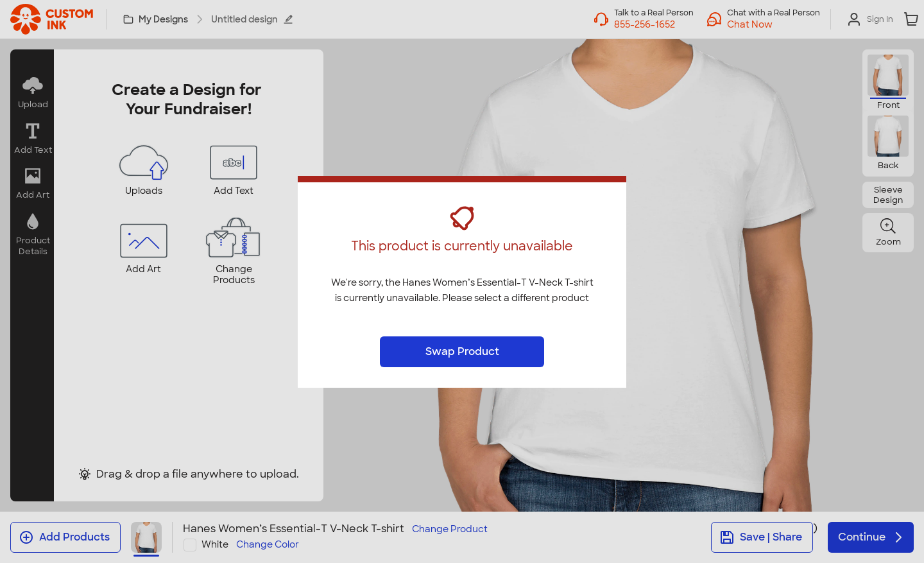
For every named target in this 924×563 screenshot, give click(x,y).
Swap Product (462, 351)
